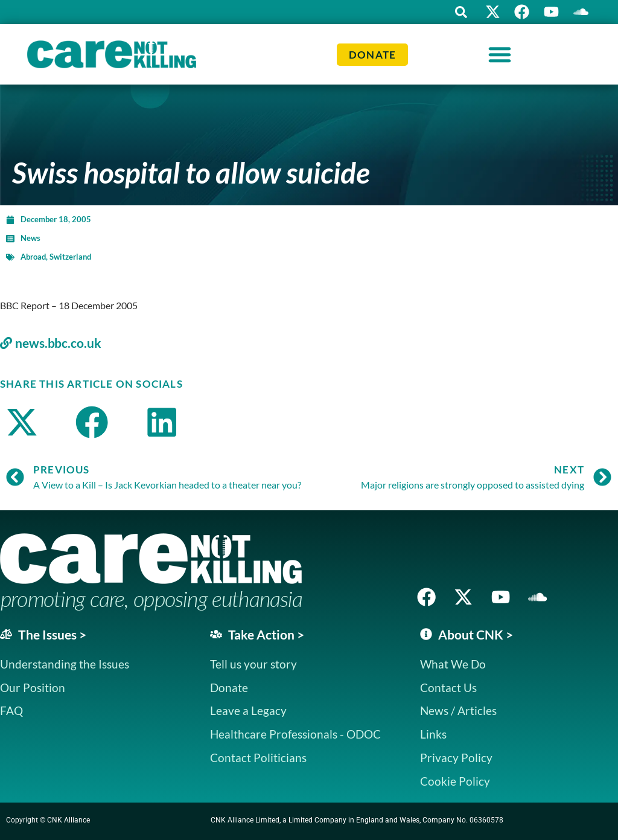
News (30, 238)
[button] (458, 12)
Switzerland (70, 257)
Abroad (33, 257)
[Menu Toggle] (500, 54)
